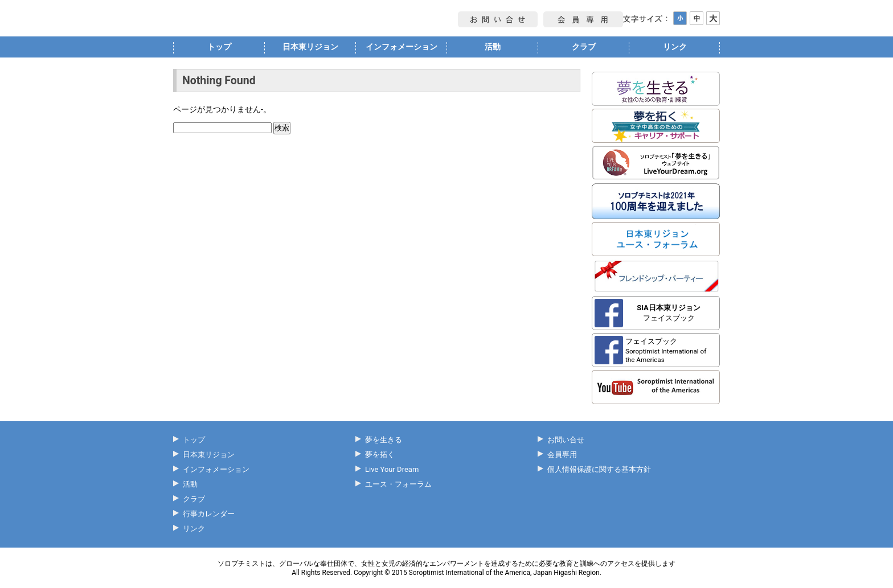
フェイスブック (669, 313)
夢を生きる (384, 440)
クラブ (584, 47)
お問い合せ (566, 440)
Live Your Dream (392, 469)
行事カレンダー (209, 514)
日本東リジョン (310, 47)
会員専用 (562, 455)
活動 (493, 47)
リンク (675, 47)
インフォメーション (402, 47)
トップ (219, 47)
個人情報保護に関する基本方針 (599, 469)
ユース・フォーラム (398, 484)
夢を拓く (380, 455)
